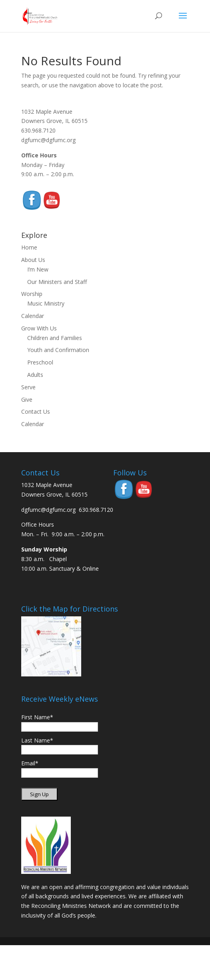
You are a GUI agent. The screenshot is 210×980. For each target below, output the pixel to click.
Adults (35, 375)
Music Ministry (46, 303)
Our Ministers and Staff (57, 282)
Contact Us (36, 412)
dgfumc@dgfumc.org (48, 140)
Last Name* (37, 740)
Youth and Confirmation (58, 350)
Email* (30, 763)
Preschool (40, 362)
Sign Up (39, 794)
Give (27, 399)
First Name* (37, 717)
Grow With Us (39, 328)
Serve (28, 387)
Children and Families (55, 338)
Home (29, 247)
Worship (32, 294)
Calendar (33, 316)
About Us (33, 260)
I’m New (38, 269)
